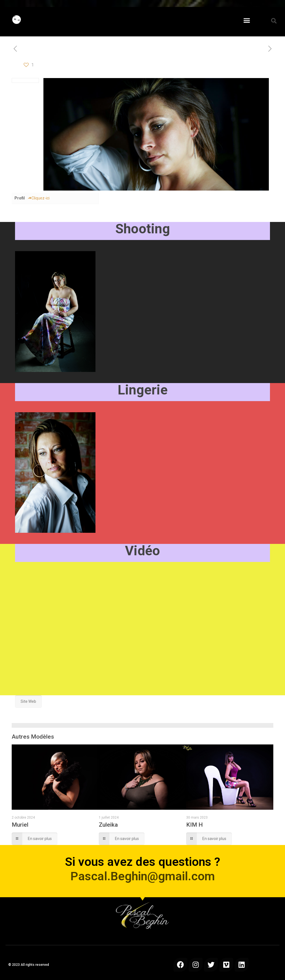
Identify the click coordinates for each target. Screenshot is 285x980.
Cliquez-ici (39, 198)
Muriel (20, 825)
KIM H (195, 825)
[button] (247, 21)
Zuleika (108, 825)
